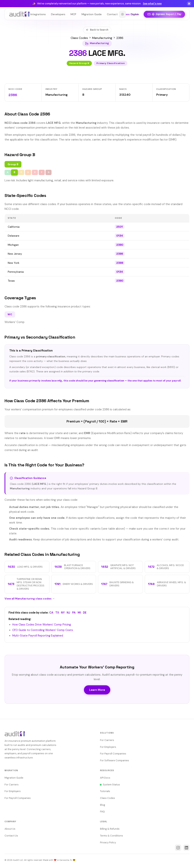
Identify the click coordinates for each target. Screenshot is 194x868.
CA (51, 613)
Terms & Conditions (111, 836)
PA (74, 613)
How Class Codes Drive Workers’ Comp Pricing (42, 625)
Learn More (97, 690)
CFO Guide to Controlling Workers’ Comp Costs (43, 630)
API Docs (105, 778)
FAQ (102, 812)
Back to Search (97, 30)
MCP (74, 14)
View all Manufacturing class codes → (30, 599)
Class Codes (79, 38)
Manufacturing (102, 38)
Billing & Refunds (110, 829)
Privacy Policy (108, 842)
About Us (10, 829)
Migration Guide (92, 14)
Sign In (135, 14)
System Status (110, 785)
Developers (58, 14)
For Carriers (107, 740)
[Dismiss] (189, 4)
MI (79, 613)
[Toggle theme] (122, 14)
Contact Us (11, 836)
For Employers (108, 747)
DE (85, 613)
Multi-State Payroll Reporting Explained (38, 636)
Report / (164, 14)
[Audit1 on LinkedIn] (186, 848)
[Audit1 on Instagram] (178, 848)
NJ (68, 613)
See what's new (152, 4)
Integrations (38, 14)
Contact (112, 14)
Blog (103, 805)
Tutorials (105, 791)
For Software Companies (115, 760)
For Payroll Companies (113, 754)
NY (63, 613)
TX (57, 613)
